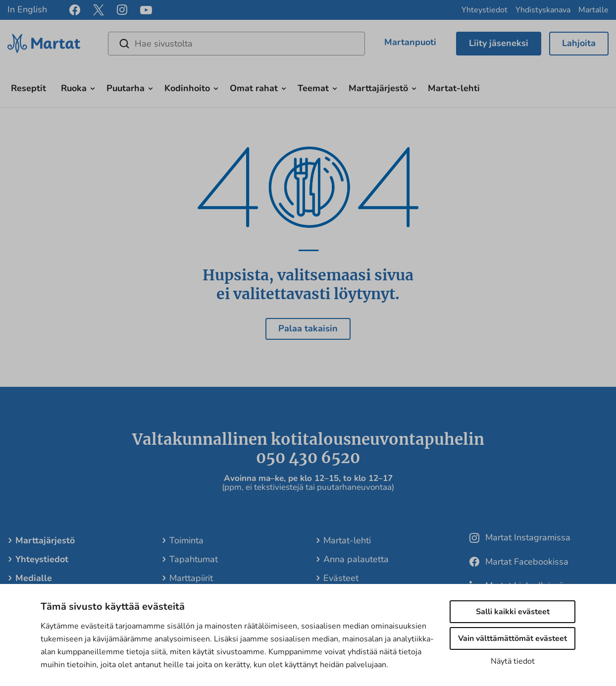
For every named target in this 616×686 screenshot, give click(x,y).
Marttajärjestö (378, 88)
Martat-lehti (454, 88)
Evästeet (341, 578)
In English (27, 9)
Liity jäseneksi (499, 43)
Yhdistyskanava (543, 10)
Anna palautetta (356, 559)
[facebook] (75, 10)
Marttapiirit (191, 578)
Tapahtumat (194, 559)
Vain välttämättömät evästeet (513, 638)
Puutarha (126, 88)
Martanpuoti (410, 42)
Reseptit (28, 88)
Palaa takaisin (308, 328)
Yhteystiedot (485, 10)
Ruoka (74, 88)
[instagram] (122, 10)
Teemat (313, 88)
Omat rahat (254, 88)
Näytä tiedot (513, 661)
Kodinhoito (187, 88)
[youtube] (146, 10)
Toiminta (186, 540)
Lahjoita (579, 43)
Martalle (593, 10)
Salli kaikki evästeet (513, 612)
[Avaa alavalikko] (93, 87)
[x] (99, 10)
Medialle (34, 578)
